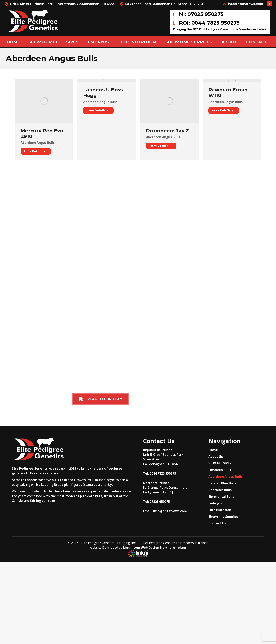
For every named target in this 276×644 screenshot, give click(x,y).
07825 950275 (160, 502)
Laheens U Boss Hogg (103, 93)
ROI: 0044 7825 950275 (206, 23)
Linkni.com (132, 548)
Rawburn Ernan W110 (228, 93)
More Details (35, 151)
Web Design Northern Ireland (164, 548)
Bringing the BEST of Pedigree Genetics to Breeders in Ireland (220, 29)
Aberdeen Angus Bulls (38, 143)
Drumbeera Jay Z (167, 131)
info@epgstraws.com (243, 4)
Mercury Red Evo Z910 (42, 134)
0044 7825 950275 (163, 473)
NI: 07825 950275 (198, 14)
